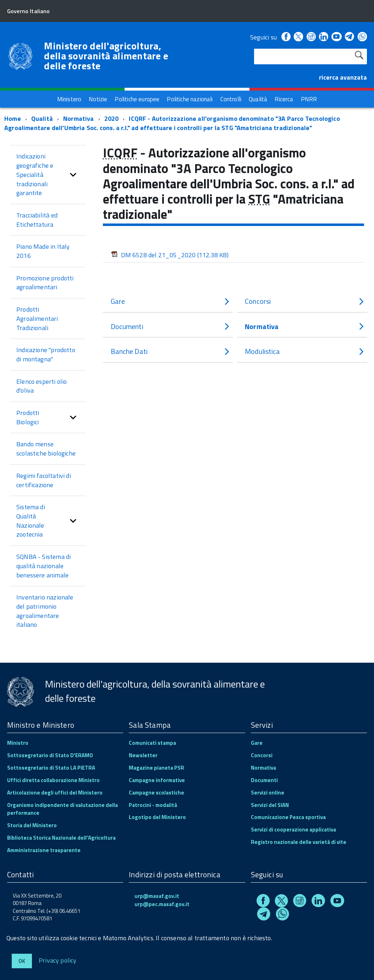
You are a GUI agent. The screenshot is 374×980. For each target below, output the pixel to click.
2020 (112, 119)
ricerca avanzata (343, 77)
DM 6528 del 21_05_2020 (170, 255)
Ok (22, 961)
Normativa (79, 119)
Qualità (42, 119)
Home (13, 119)
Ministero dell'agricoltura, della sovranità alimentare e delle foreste (106, 56)
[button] (73, 175)
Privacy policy (58, 960)
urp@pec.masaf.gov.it (162, 904)
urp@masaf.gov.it (157, 896)
